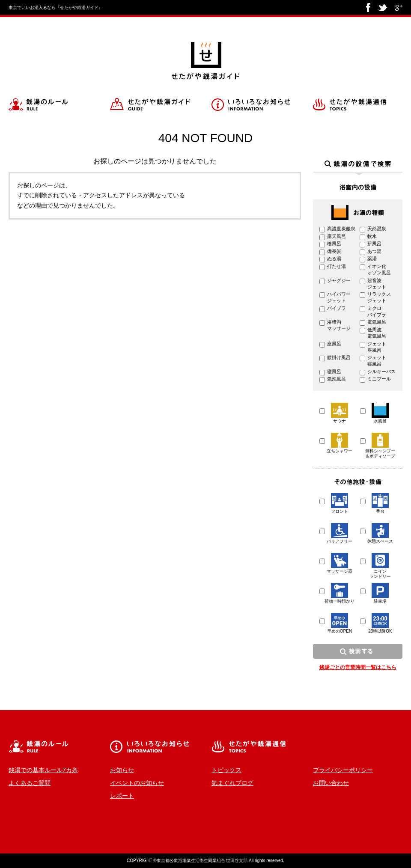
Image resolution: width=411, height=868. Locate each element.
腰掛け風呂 (339, 357)
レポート (122, 796)
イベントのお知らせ (137, 783)
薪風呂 (374, 244)
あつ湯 (374, 251)
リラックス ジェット (379, 297)
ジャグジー (339, 280)
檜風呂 (334, 244)
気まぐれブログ (232, 783)
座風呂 (334, 344)
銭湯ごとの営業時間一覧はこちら (358, 667)
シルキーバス (381, 372)
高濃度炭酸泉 (341, 229)
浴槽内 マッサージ (339, 325)
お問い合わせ (331, 783)
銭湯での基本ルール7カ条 (43, 770)
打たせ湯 (337, 266)
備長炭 (334, 251)
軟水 (372, 236)
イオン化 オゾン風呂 (379, 269)
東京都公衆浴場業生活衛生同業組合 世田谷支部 (202, 861)
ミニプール (379, 379)
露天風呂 (337, 236)
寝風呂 (334, 372)
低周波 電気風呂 (377, 333)
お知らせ (122, 770)
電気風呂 (377, 322)
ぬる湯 (334, 259)
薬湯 (372, 259)
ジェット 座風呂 (377, 347)
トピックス (226, 770)
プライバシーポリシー (343, 770)
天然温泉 (377, 229)
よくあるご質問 (30, 783)
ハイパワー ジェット (339, 297)
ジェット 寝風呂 (377, 361)
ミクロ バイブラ (377, 311)
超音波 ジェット (377, 284)
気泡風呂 (337, 379)
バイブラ (337, 308)
